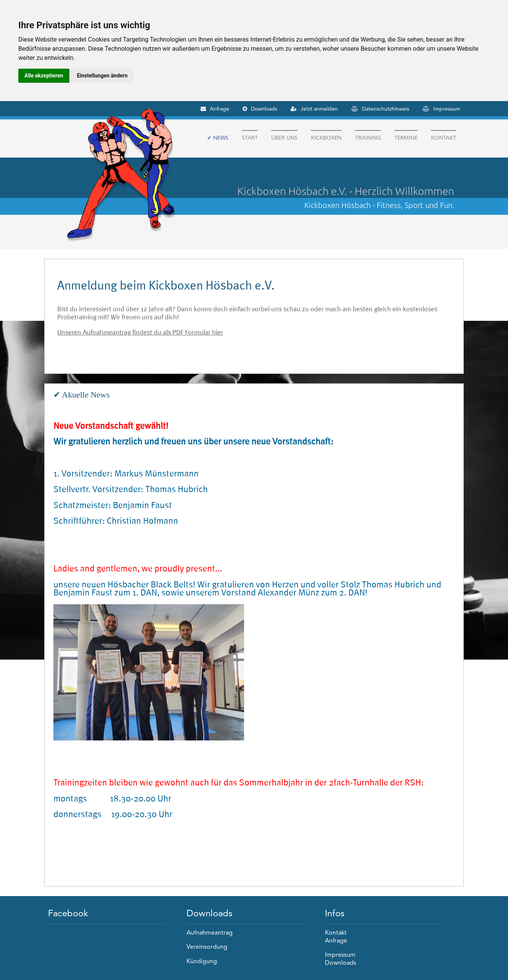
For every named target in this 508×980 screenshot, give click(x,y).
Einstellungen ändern (102, 76)
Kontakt (444, 138)
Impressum (447, 109)
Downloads (264, 109)
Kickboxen (326, 138)
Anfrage (219, 109)
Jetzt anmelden (319, 109)
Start (250, 138)
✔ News (218, 138)
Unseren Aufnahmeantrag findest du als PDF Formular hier (140, 332)
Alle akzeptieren (44, 76)
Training (368, 138)
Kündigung (202, 961)
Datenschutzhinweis (386, 109)
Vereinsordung (207, 947)
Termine (406, 138)
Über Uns (284, 138)
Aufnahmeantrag (210, 933)
